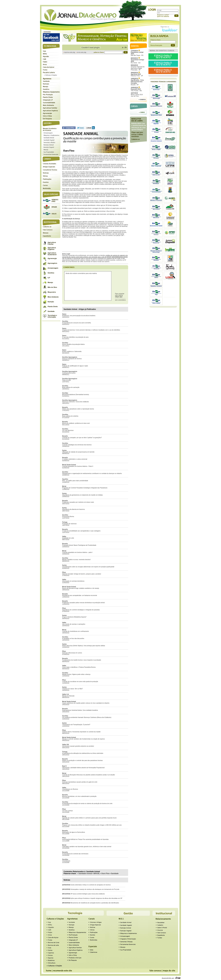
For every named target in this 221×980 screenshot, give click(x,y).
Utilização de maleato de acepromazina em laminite (78, 452)
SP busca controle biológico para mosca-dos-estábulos (88, 894)
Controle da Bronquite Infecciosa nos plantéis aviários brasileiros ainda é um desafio (89, 775)
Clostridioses (66, 861)
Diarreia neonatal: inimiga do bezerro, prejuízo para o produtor (82, 574)
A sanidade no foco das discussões (73, 638)
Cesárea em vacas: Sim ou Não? (73, 689)
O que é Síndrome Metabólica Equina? (74, 617)
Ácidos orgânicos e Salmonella (72, 351)
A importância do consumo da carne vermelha (76, 323)
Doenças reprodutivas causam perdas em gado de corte (80, 782)
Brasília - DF (137, 82)
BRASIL (97, 874)
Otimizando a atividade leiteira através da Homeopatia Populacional (83, 768)
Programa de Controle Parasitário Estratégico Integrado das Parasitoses (85, 488)
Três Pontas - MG (136, 89)
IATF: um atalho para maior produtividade (75, 481)
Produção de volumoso (69, 524)
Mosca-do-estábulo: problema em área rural (76, 423)
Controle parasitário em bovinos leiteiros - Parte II (78, 466)
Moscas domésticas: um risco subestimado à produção (79, 796)
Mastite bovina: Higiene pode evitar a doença (76, 674)
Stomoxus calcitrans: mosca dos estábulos (75, 402)
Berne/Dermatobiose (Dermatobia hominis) (76, 395)
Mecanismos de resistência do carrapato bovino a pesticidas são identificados (95, 903)
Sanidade (115, 874)
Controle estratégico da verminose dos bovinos (77, 445)
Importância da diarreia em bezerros (74, 509)
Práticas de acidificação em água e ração (75, 366)
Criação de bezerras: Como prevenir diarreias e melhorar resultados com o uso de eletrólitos (91, 330)
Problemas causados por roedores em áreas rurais (78, 502)
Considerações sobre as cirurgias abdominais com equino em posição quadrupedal (88, 567)
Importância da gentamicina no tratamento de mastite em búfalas (82, 495)
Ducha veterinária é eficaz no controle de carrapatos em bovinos (90, 885)
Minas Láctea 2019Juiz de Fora (137, 95)
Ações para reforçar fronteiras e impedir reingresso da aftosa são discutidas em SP (96, 898)
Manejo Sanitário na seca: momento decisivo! (76, 560)
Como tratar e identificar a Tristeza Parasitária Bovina (79, 667)
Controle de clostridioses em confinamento (75, 631)
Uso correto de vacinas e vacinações (74, 624)
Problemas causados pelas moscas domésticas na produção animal (83, 603)
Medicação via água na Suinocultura (74, 832)
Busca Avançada (156, 45)
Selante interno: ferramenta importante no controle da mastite (81, 732)
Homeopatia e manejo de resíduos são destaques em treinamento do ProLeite (95, 889)
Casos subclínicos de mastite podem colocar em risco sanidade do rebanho (86, 703)
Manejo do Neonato (68, 696)
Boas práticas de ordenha (70, 416)
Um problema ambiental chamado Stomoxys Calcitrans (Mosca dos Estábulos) (87, 717)
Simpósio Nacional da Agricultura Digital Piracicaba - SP (138, 68)
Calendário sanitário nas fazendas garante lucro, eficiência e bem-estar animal (87, 847)
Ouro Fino (105, 874)
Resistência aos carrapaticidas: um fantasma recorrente (80, 595)
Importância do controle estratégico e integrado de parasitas (81, 610)
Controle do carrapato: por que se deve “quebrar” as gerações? (82, 438)
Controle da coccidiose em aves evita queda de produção (80, 682)
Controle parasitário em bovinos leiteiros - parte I (77, 552)
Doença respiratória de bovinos (72, 359)
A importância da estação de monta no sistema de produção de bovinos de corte (87, 804)
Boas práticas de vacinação (71, 387)
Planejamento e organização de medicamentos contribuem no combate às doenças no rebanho (92, 473)
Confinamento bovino (69, 373)
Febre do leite (66, 380)
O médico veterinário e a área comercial (75, 459)
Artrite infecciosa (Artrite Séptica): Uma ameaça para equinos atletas (84, 646)
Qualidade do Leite (68, 538)
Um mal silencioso (68, 430)
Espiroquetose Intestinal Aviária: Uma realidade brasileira (80, 710)
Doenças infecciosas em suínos (72, 653)
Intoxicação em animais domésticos (73, 581)
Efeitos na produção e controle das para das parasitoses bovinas (82, 760)
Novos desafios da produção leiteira (73, 344)
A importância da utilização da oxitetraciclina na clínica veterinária (83, 753)
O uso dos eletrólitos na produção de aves (75, 337)
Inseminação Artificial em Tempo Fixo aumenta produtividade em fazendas (85, 839)
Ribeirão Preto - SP (137, 74)
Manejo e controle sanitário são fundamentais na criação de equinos (83, 739)
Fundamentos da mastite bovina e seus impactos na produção (82, 660)
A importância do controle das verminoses (75, 854)
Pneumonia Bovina (68, 517)
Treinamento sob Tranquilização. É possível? (76, 725)
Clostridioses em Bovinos (70, 789)
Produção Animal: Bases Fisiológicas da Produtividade (79, 545)
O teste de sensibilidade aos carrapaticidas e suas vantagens (81, 531)
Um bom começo (68, 811)
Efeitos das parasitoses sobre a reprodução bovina (78, 409)
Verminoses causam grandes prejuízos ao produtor (78, 746)
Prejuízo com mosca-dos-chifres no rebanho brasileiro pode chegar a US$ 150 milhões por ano (92, 825)
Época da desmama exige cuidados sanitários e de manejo (81, 588)
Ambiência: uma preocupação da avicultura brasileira (79, 316)
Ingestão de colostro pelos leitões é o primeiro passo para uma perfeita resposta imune (89, 818)
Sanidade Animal (85, 874)
